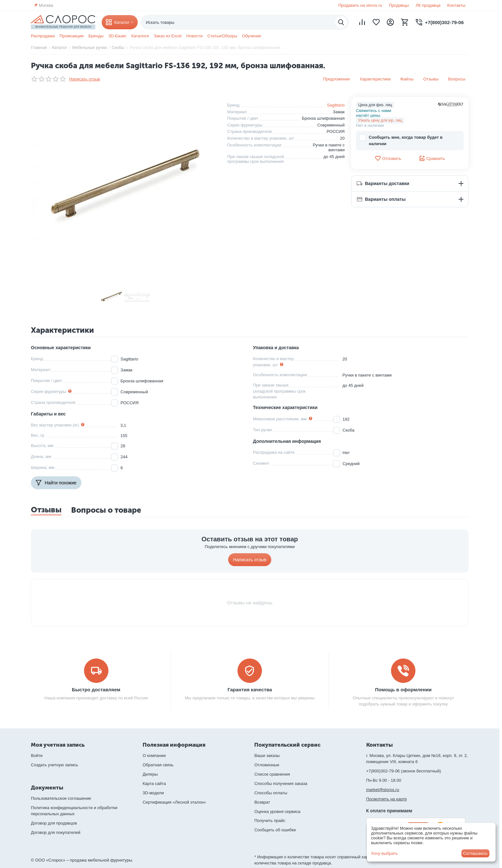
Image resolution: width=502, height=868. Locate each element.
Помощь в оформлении (404, 690)
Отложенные (267, 765)
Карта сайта (154, 784)
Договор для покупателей (56, 832)
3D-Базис (117, 36)
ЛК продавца (428, 5)
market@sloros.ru (383, 790)
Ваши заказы (267, 756)
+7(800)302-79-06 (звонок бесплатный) (404, 771)
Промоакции (72, 36)
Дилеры (150, 774)
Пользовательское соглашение (61, 798)
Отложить (388, 158)
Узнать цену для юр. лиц (380, 120)
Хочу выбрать (384, 853)
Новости (194, 36)
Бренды (96, 36)
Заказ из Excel (168, 36)
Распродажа (43, 36)
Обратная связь (158, 765)
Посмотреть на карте (386, 799)
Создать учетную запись (55, 765)
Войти (37, 756)
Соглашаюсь (475, 853)
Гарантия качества (250, 690)
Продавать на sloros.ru (360, 5)
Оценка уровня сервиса (277, 812)
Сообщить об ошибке (275, 830)
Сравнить (432, 158)
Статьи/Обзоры (222, 36)
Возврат (262, 802)
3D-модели (153, 793)
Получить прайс (270, 821)
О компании (154, 756)
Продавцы (399, 5)
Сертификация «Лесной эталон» (174, 802)
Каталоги (140, 36)
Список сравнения (272, 774)
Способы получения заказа (281, 784)
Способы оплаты (271, 793)
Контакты (456, 5)
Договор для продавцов (54, 823)
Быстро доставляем (96, 690)
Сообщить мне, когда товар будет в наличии (401, 140)
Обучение (251, 36)
